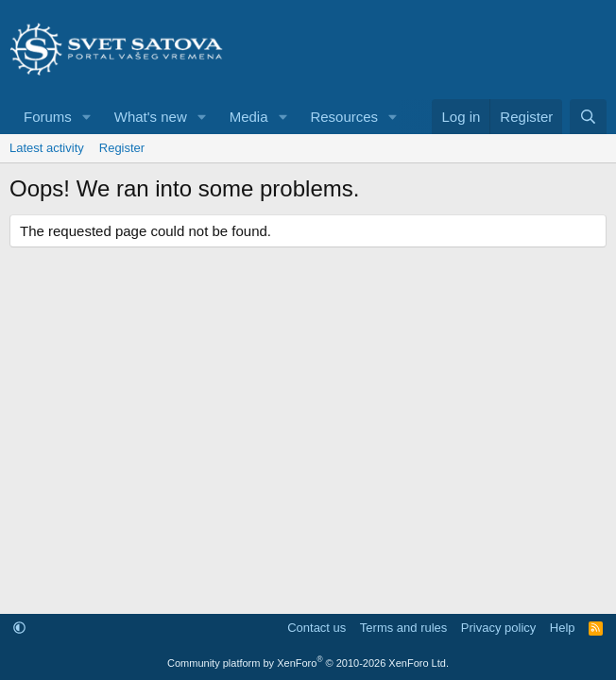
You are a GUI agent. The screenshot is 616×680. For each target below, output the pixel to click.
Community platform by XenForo (308, 663)
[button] (87, 117)
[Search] (588, 117)
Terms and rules (403, 628)
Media (249, 117)
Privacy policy (498, 628)
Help (563, 628)
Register (122, 148)
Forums (48, 117)
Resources (344, 117)
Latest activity (47, 148)
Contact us (317, 628)
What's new (151, 117)
